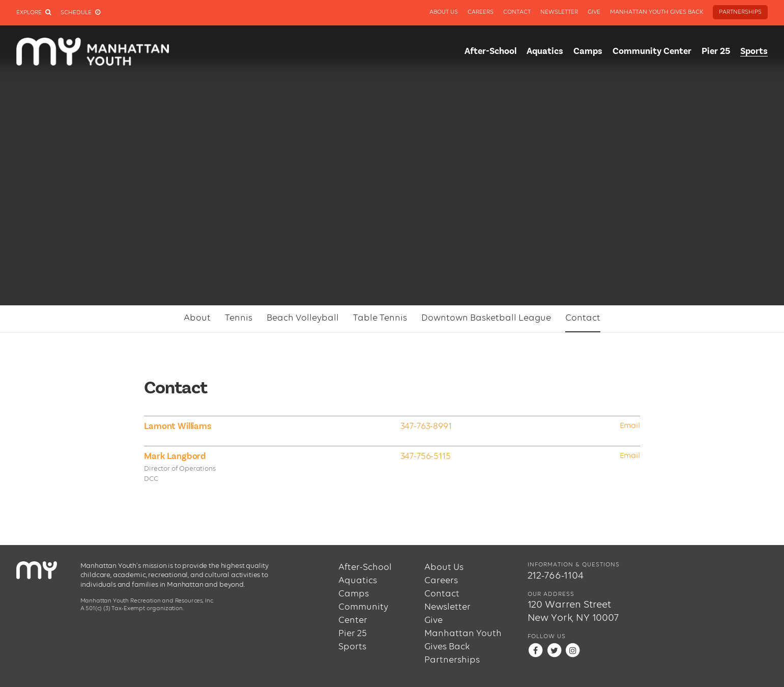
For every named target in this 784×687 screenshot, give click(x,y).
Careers (481, 12)
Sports (754, 51)
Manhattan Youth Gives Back (657, 12)
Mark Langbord (175, 456)
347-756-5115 (426, 456)
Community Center (652, 51)
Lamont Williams (178, 426)
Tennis (239, 318)
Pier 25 (716, 51)
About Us (444, 12)
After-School (490, 51)
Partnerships (740, 12)
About (197, 318)
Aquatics (545, 51)
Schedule (80, 13)
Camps (588, 51)
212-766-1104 (556, 576)
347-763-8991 (426, 426)
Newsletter (559, 12)
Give (594, 12)
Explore (34, 13)
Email (630, 426)
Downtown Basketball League (486, 318)
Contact (517, 12)
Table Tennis (380, 318)
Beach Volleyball (303, 318)
